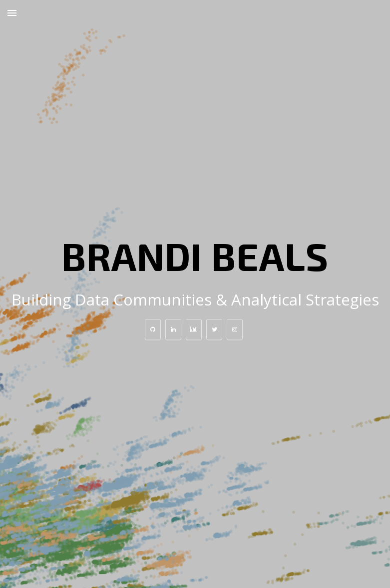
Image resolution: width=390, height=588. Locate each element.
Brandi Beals (195, 255)
